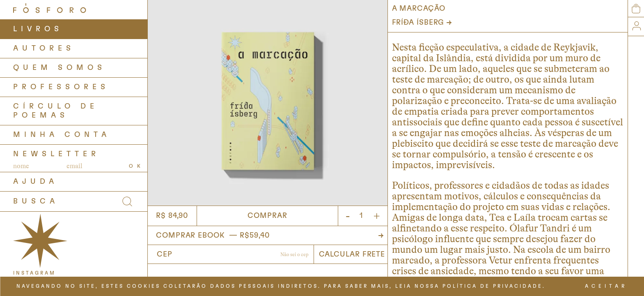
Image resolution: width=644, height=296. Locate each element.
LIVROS (38, 29)
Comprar (267, 216)
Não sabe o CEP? (294, 255)
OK (137, 166)
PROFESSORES (61, 87)
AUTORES (44, 49)
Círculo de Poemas (56, 111)
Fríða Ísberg (418, 23)
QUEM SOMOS (60, 68)
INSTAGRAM (34, 273)
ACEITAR (606, 286)
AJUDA (36, 182)
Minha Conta (62, 135)
